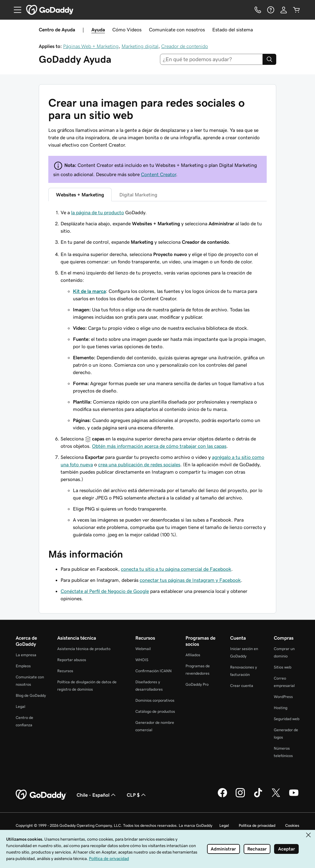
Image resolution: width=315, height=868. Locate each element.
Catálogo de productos (155, 711)
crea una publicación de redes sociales (139, 464)
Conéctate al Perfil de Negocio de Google (105, 591)
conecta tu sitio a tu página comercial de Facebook (176, 569)
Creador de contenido (185, 46)
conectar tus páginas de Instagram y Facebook (190, 580)
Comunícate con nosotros (177, 30)
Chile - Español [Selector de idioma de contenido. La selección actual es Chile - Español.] (97, 795)
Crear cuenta (242, 686)
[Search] (269, 59)
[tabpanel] (157, 227)
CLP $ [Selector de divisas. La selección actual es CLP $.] (137, 795)
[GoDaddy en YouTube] (294, 796)
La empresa (26, 655)
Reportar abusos (72, 660)
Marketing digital (140, 46)
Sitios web (283, 667)
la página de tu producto (98, 212)
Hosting (281, 708)
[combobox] (211, 59)
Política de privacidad (257, 825)
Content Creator (158, 174)
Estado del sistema (233, 30)
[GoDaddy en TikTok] (258, 796)
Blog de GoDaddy (31, 695)
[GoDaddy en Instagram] (240, 796)
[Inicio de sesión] (284, 10)
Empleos (23, 666)
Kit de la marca (89, 291)
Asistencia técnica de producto (84, 649)
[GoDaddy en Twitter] (276, 796)
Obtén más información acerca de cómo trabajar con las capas (159, 446)
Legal (20, 706)
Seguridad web (287, 719)
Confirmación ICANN (154, 671)
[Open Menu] (15, 10)
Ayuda (98, 30)
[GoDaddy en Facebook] (222, 796)
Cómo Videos (127, 30)
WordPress (283, 697)
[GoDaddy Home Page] (41, 795)
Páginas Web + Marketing (91, 46)
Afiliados (193, 655)
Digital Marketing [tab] (138, 195)
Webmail (143, 649)
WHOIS (142, 660)
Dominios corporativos (155, 700)
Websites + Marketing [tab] (80, 195)
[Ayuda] (271, 10)
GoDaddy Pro (197, 684)
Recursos (65, 671)
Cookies (292, 825)
